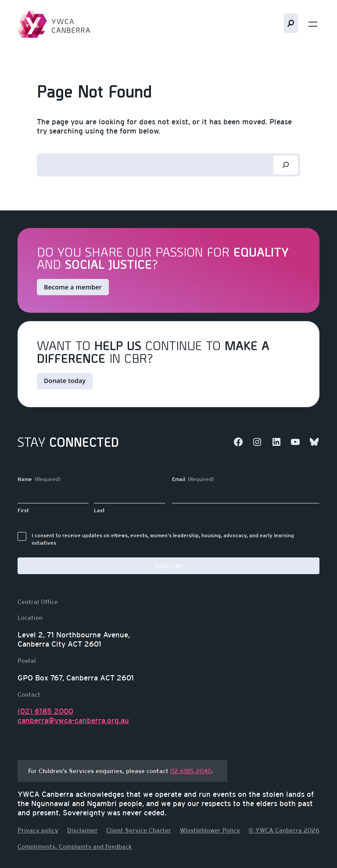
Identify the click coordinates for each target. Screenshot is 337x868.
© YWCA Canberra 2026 (284, 830)
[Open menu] (313, 24)
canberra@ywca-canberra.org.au (73, 720)
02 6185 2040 (191, 770)
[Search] (286, 165)
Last (99, 510)
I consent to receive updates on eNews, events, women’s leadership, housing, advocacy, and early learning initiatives (163, 539)
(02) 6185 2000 (45, 711)
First (23, 510)
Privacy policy (38, 830)
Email (193, 479)
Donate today (65, 381)
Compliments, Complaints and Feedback (75, 846)
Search (291, 23)
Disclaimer (82, 830)
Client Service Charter (139, 830)
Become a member (73, 287)
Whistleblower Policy (210, 830)
